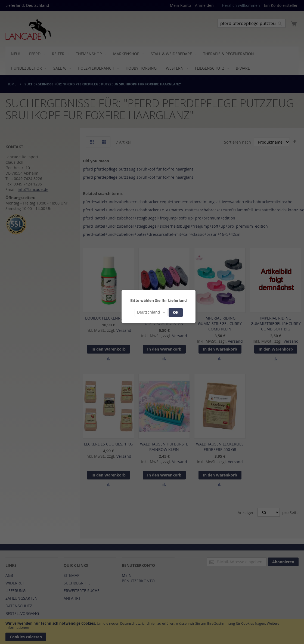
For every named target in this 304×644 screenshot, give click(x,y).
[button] (151, 312)
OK (176, 312)
